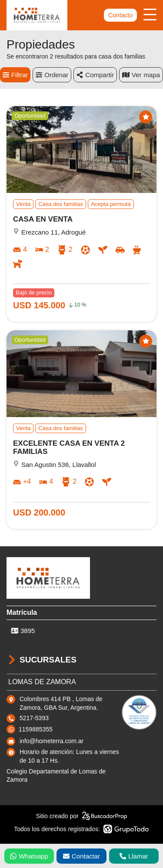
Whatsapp (29, 856)
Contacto (120, 15)
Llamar (134, 856)
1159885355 (36, 729)
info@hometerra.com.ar (52, 741)
